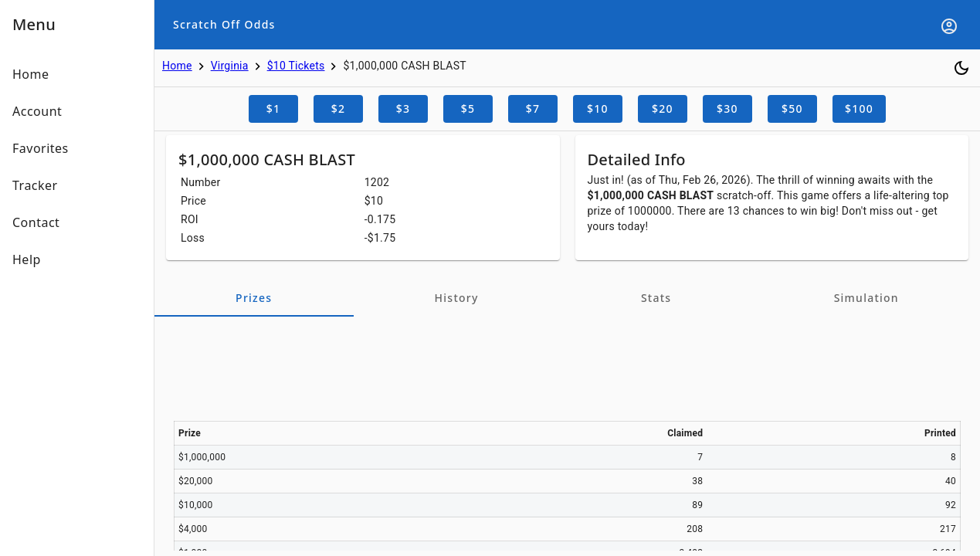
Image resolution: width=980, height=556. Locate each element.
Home (177, 66)
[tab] (254, 298)
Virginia (230, 66)
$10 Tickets (296, 66)
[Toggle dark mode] (961, 68)
